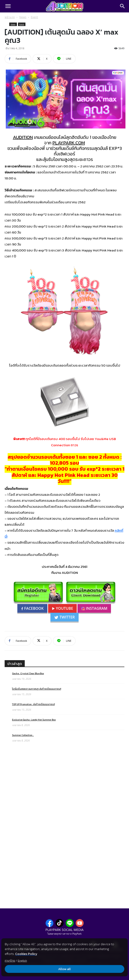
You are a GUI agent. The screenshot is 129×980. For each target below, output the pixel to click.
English (22, 961)
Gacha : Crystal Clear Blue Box (28, 673)
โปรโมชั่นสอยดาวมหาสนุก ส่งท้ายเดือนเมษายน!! (37, 689)
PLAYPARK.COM (69, 143)
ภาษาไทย (10, 961)
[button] (8, 6)
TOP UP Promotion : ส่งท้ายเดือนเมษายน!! (33, 704)
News (23, 17)
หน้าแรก (10, 17)
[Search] (123, 6)
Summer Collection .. (23, 735)
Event (34, 17)
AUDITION (23, 137)
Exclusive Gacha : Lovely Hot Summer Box (34, 720)
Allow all (64, 969)
